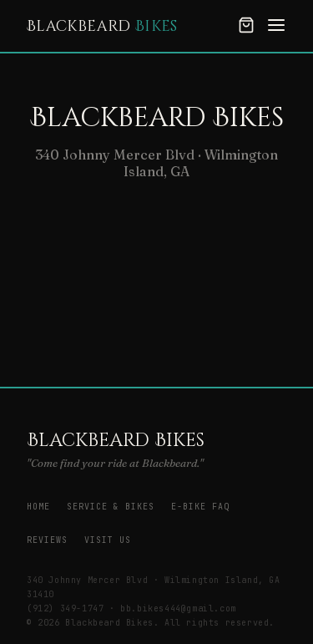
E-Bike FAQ (200, 507)
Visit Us (108, 540)
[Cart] (246, 26)
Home (38, 507)
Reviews (47, 540)
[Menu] (276, 26)
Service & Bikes (111, 507)
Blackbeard (102, 26)
